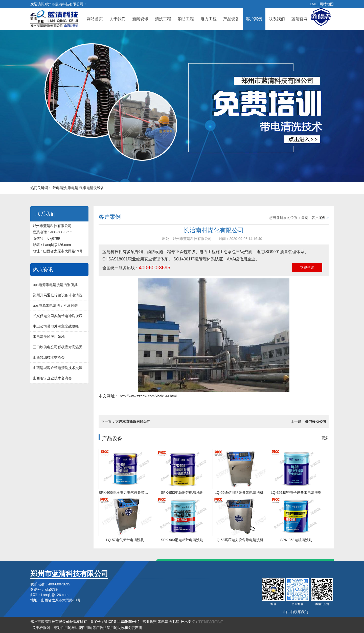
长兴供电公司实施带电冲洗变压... (59, 316)
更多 (325, 438)
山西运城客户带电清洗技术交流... (59, 368)
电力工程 (209, 19)
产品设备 (231, 19)
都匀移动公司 (315, 421)
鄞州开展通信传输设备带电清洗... (59, 295)
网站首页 (95, 19)
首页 (305, 218)
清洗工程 (163, 19)
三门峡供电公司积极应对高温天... (59, 347)
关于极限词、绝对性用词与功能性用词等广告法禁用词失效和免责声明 (87, 628)
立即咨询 (307, 268)
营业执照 (150, 622)
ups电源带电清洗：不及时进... (57, 305)
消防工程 (186, 19)
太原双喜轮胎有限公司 (133, 421)
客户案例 (254, 19)
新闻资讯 (140, 19)
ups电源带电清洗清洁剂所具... (57, 285)
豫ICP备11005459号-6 (122, 622)
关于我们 (118, 19)
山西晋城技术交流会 (49, 357)
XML (313, 4)
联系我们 (277, 19)
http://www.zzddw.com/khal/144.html (148, 396)
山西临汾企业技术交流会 (52, 378)
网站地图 (327, 4)
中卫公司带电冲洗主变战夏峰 (56, 326)
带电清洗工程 (168, 622)
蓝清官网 (300, 19)
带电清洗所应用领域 (49, 337)
